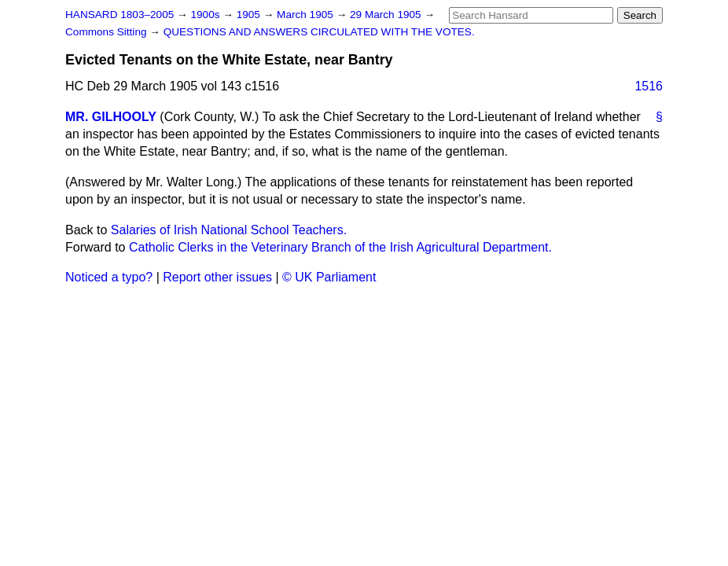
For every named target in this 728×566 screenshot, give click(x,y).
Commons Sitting (107, 32)
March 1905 (307, 15)
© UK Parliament (329, 277)
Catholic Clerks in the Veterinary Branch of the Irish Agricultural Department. (340, 247)
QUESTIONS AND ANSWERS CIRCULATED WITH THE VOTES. (319, 32)
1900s (206, 15)
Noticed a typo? (109, 277)
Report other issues (217, 277)
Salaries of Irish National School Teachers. (229, 230)
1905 (250, 15)
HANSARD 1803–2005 (119, 15)
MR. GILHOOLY (111, 117)
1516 (649, 86)
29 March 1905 (387, 15)
